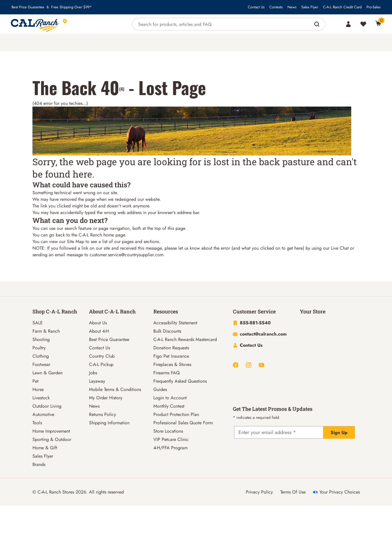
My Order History (106, 398)
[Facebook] (236, 365)
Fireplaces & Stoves (172, 364)
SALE (38, 323)
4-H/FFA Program (170, 448)
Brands (39, 464)
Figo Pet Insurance (171, 356)
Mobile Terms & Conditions (115, 389)
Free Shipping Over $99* (72, 7)
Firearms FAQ (167, 373)
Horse (38, 389)
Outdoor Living (47, 406)
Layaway (97, 381)
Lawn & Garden (48, 373)
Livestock (41, 398)
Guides (160, 389)
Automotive (43, 414)
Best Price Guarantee (28, 7)
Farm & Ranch (46, 331)
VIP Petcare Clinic (171, 439)
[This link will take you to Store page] (91, 24)
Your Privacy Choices (336, 492)
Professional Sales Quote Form (183, 423)
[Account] (348, 24)
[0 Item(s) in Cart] (378, 23)
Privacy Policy (259, 492)
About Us (98, 323)
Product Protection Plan (176, 414)
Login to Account (170, 398)
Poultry (39, 348)
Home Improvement (51, 431)
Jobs (93, 373)
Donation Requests (171, 348)
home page (114, 235)
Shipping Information (109, 423)
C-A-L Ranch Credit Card (342, 7)
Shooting (41, 339)
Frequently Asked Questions (180, 381)
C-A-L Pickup (101, 364)
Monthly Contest (169, 406)
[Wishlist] (363, 24)
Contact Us (256, 7)
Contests (276, 7)
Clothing (41, 356)
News (292, 7)
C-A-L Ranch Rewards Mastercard (185, 339)
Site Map (76, 241)
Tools (37, 423)
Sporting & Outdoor (52, 439)
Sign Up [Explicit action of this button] (339, 432)
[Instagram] (249, 365)
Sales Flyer (310, 7)
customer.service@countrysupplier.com (127, 255)
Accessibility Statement (175, 323)
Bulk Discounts (167, 331)
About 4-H (99, 331)
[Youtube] (261, 365)
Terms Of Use (293, 492)
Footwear (41, 364)
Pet (35, 381)
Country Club (102, 356)
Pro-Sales (373, 7)
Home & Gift (45, 448)
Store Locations (168, 431)
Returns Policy (103, 414)
